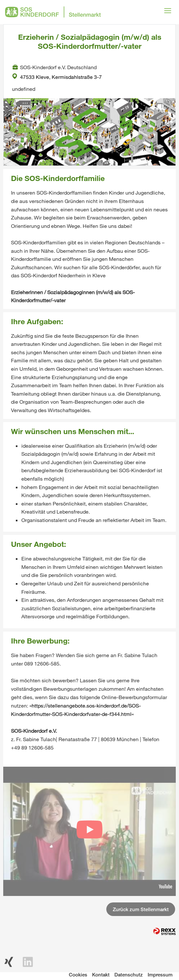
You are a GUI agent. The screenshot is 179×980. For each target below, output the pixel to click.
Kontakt (101, 975)
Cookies (78, 975)
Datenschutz (129, 975)
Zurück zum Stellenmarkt (141, 909)
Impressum (160, 975)
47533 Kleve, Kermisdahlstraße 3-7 (57, 77)
